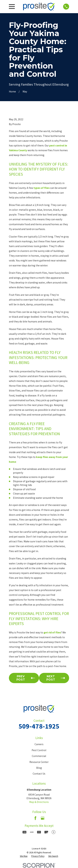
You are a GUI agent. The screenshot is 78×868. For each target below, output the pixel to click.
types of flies (42, 188)
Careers (39, 744)
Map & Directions (39, 802)
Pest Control (39, 750)
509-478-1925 (39, 726)
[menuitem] (24, 856)
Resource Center (39, 762)
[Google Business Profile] (43, 818)
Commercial (39, 756)
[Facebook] (35, 818)
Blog (39, 768)
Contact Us (39, 774)
